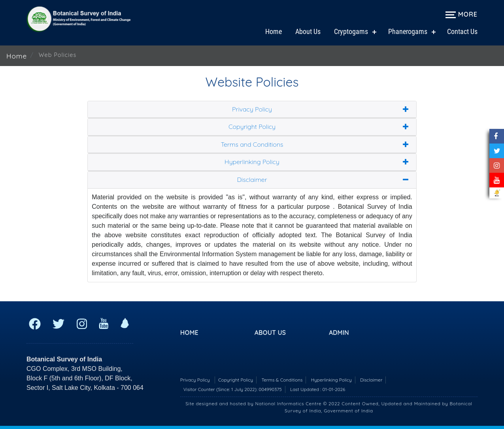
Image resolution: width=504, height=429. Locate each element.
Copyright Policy (236, 380)
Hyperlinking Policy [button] (252, 162)
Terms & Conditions (282, 380)
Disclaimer (371, 380)
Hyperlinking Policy (331, 380)
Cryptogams (351, 31)
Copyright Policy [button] (252, 127)
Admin (339, 333)
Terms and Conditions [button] (252, 145)
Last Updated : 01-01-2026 (318, 389)
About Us (308, 31)
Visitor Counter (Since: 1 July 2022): (233, 389)
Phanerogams (408, 31)
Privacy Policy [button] (252, 110)
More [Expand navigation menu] (462, 14)
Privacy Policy (195, 380)
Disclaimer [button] (252, 180)
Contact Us (462, 31)
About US (270, 333)
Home (274, 31)
